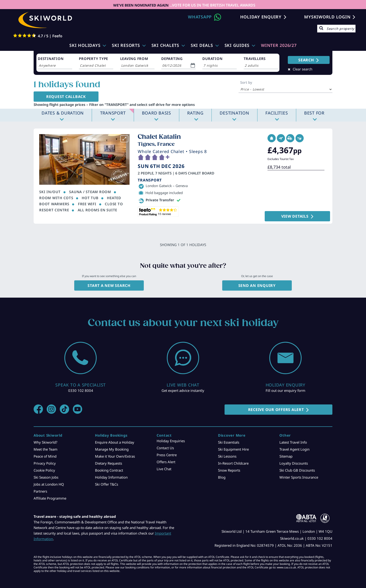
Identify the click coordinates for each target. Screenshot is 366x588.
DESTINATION (51, 59)
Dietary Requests (109, 463)
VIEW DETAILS (298, 216)
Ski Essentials (229, 442)
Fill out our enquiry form (285, 390)
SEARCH (306, 60)
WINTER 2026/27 (279, 45)
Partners (40, 491)
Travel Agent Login (294, 449)
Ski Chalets (165, 45)
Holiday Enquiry (261, 17)
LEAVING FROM (134, 59)
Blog (222, 477)
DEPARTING (172, 59)
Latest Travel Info (293, 442)
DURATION (212, 59)
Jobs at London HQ (49, 484)
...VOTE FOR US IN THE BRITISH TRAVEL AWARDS (212, 5)
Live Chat (164, 469)
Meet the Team (46, 449)
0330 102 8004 (81, 390)
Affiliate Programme (50, 498)
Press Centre (167, 455)
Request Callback (64, 97)
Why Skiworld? (46, 442)
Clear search (303, 69)
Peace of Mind (45, 456)
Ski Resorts (126, 45)
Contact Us (165, 448)
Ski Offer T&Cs (107, 484)
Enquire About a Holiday (115, 442)
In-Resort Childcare (233, 463)
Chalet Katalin (159, 137)
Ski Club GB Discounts (297, 470)
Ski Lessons (227, 456)
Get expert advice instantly (183, 390)
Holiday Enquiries (171, 441)
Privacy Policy (45, 463)
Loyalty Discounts (294, 463)
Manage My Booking (112, 449)
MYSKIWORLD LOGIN (327, 17)
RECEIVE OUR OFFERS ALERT (276, 410)
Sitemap (286, 456)
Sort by (246, 82)
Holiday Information (111, 477)
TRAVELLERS (255, 59)
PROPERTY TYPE (93, 59)
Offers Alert (166, 462)
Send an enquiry (257, 285)
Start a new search (109, 285)
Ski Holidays (85, 45)
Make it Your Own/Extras (115, 456)
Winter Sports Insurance (299, 477)
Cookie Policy (44, 470)
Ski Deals (202, 45)
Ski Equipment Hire (233, 449)
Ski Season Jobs (46, 477)
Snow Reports (229, 470)
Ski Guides (237, 45)
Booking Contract (109, 470)
